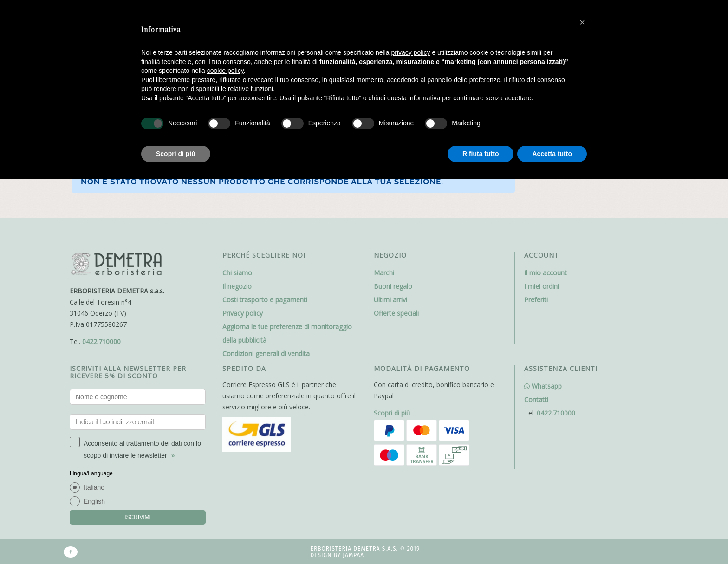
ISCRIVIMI (138, 517)
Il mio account (546, 273)
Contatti (536, 399)
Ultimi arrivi (390, 300)
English (94, 501)
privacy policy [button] (411, 52)
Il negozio (237, 286)
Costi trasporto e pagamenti (265, 300)
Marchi (384, 273)
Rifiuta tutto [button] (481, 154)
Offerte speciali (396, 313)
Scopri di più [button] (176, 154)
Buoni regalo (393, 286)
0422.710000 (101, 341)
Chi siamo (237, 273)
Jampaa (353, 555)
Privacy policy (243, 313)
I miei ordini (542, 286)
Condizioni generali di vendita (266, 353)
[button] (582, 22)
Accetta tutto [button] (552, 154)
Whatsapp (543, 386)
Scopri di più (392, 413)
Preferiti (536, 300)
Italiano (94, 487)
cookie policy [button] (225, 71)
